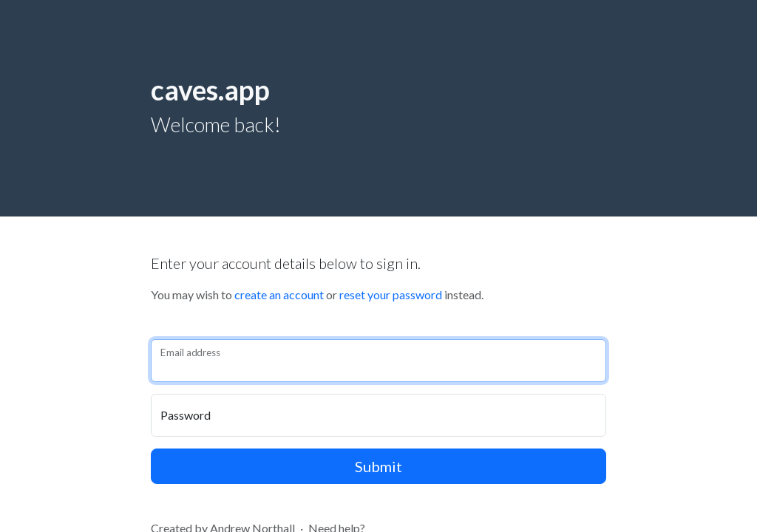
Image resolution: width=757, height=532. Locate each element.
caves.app (210, 90)
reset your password (391, 294)
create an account (279, 294)
